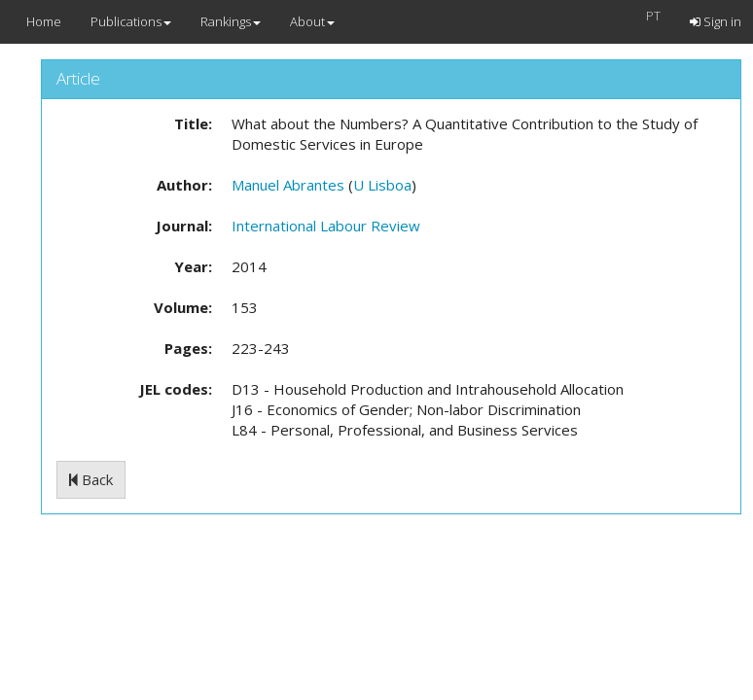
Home (44, 21)
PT (653, 16)
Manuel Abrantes (288, 185)
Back (91, 479)
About (312, 21)
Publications (131, 21)
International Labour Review (326, 226)
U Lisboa (382, 185)
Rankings (231, 21)
